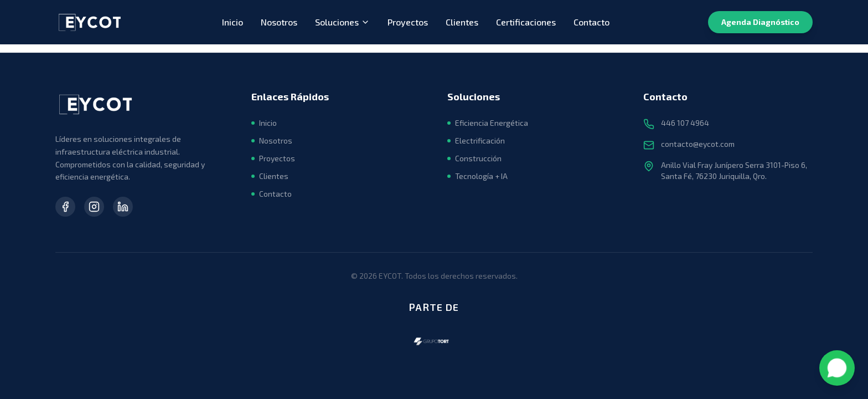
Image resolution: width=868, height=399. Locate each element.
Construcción (474, 158)
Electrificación (476, 140)
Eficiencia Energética (488, 123)
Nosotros (279, 22)
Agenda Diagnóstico (760, 22)
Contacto (591, 22)
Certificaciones (526, 22)
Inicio (232, 22)
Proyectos (408, 22)
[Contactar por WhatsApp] (837, 368)
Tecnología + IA (477, 176)
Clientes (462, 22)
